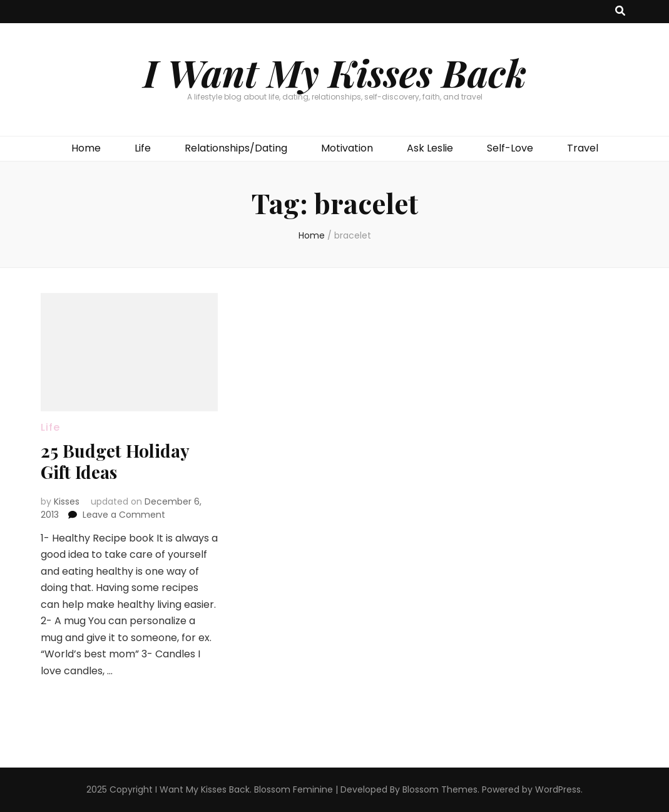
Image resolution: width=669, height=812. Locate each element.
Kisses (67, 501)
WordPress (558, 789)
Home (86, 148)
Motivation (347, 148)
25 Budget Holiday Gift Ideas (115, 461)
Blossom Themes (440, 789)
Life (143, 148)
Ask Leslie (430, 148)
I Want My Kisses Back (335, 72)
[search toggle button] (620, 12)
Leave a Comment (124, 515)
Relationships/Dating (236, 148)
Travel (583, 148)
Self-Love (510, 148)
